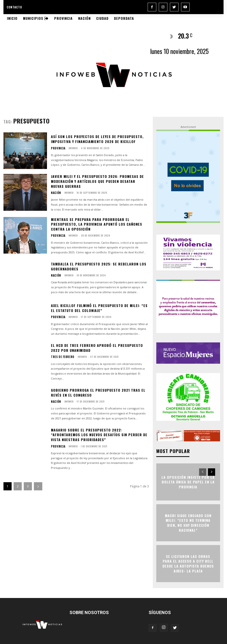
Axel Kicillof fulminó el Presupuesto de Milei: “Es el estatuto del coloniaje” (99, 308)
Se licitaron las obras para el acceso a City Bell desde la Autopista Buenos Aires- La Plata (188, 563)
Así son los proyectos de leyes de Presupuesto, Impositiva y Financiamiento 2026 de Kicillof (97, 139)
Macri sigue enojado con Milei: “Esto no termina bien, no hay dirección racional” (188, 523)
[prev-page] (203, 472)
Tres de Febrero (61, 357)
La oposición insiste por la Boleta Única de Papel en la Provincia (188, 482)
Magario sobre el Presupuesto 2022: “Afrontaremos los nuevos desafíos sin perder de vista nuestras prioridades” (99, 435)
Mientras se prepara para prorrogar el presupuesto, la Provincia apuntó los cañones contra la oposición (97, 224)
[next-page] (38, 486)
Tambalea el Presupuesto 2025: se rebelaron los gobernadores (99, 266)
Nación (55, 193)
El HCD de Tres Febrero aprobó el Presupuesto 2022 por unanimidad (97, 348)
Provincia (57, 148)
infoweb (70, 148)
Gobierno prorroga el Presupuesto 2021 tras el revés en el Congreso (98, 393)
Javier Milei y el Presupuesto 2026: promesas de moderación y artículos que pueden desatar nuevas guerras (97, 181)
